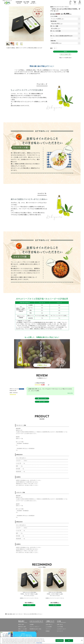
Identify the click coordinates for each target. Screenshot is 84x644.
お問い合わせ (60, 629)
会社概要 (32, 629)
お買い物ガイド (33, 2)
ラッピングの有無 (54, 16)
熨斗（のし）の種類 (55, 26)
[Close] (82, 640)
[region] (42, 640)
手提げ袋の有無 (54, 21)
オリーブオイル (19, 619)
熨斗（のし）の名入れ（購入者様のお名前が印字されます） (62, 36)
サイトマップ (60, 636)
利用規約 (48, 636)
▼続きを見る (70, 394)
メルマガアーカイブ (61, 634)
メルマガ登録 (60, 632)
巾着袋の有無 (53, 41)
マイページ (48, 634)
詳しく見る (29, 609)
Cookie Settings (60, 641)
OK (69, 641)
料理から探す (21, 629)
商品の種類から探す (11, 619)
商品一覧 (26, 2)
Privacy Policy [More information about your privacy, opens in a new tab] (39, 643)
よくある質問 (49, 632)
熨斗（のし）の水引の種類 (56, 31)
